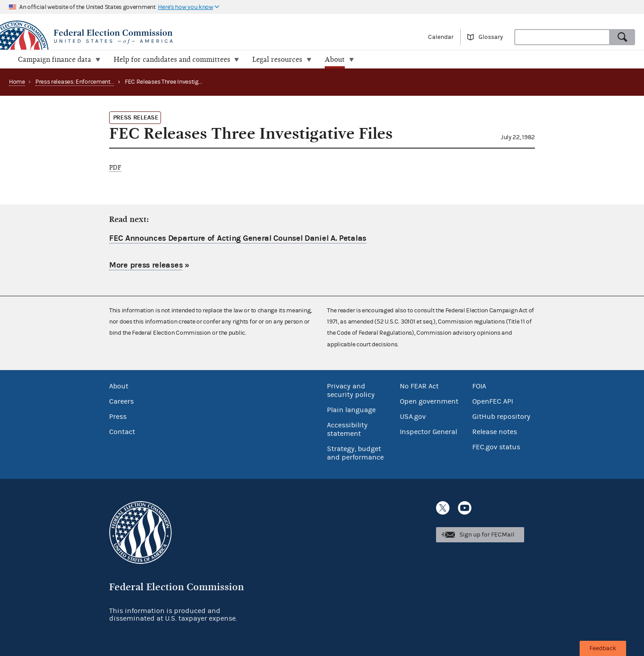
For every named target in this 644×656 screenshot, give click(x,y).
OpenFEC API (493, 401)
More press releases (146, 265)
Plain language (351, 410)
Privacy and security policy (351, 390)
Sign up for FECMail (487, 535)
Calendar (441, 37)
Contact (122, 432)
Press (118, 417)
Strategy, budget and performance (355, 453)
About (119, 386)
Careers (121, 401)
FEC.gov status (496, 447)
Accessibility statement (347, 429)
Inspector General (428, 432)
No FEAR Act (419, 386)
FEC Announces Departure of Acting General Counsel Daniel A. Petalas (238, 238)
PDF (115, 168)
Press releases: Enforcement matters (84, 82)
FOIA (479, 386)
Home (17, 82)
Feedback (603, 648)
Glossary (491, 37)
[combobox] (562, 37)
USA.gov (413, 417)
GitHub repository (501, 417)
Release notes (495, 432)
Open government (429, 401)
